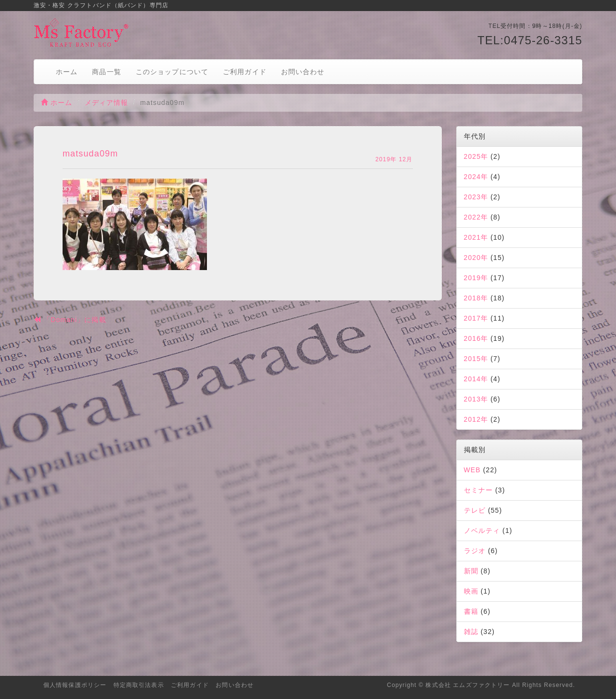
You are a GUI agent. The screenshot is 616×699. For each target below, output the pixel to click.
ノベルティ (482, 531)
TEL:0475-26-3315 (530, 40)
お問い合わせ (303, 72)
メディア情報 (107, 103)
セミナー (478, 490)
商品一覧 (106, 72)
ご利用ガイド (245, 72)
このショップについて (172, 72)
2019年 (476, 278)
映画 (471, 591)
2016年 (476, 338)
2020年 (476, 258)
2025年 (476, 156)
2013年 (476, 399)
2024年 (476, 177)
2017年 (476, 318)
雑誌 (471, 632)
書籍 (471, 611)
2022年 (476, 217)
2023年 (476, 197)
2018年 (476, 298)
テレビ (475, 510)
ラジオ (475, 551)
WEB (472, 470)
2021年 (476, 237)
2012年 (476, 419)
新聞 (471, 571)
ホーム (67, 72)
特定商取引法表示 (139, 685)
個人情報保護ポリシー (75, 685)
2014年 (476, 379)
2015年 (476, 359)
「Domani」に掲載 (70, 320)
